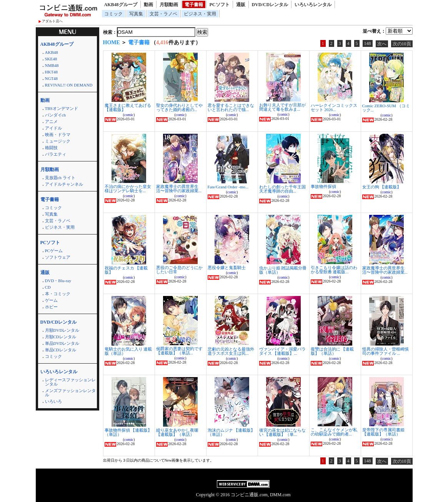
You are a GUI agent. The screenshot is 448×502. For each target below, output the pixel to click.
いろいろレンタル (313, 5)
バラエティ (56, 154)
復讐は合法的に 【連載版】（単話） (332, 351)
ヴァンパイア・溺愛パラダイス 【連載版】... (282, 351)
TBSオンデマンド (62, 108)
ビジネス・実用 (200, 14)
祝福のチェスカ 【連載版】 (126, 270)
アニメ (51, 121)
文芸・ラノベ (163, 14)
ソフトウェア (58, 257)
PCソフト (220, 5)
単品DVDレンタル (62, 343)
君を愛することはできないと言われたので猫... (231, 107)
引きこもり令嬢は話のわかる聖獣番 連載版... (334, 270)
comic (129, 115)
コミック (113, 14)
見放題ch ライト (60, 178)
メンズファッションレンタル (70, 393)
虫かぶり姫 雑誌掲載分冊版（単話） (283, 270)
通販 (241, 5)
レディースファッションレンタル (70, 382)
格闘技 (51, 148)
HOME (112, 42)
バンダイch (55, 115)
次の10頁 (402, 44)
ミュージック (58, 141)
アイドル (53, 128)
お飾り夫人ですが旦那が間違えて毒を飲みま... (282, 107)
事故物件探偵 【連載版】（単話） (128, 432)
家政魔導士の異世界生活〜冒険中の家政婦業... (179, 189)
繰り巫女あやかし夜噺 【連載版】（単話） (177, 432)
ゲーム (51, 300)
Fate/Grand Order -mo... (228, 187)
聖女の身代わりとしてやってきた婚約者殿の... (179, 107)
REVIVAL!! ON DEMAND (69, 85)
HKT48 (52, 72)
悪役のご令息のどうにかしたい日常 (179, 270)
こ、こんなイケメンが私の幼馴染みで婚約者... (334, 432)
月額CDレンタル (61, 337)
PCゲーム (54, 251)
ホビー (51, 307)
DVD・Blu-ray (58, 281)
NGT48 (52, 78)
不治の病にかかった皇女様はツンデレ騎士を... (128, 189)
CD (48, 287)
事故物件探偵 (323, 186)
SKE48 (51, 59)
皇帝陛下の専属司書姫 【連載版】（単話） (383, 432)
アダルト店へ (52, 21)
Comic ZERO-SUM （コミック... (386, 108)
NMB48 (52, 65)
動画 (148, 5)
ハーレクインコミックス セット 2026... (334, 107)
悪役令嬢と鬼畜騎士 (227, 268)
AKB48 (52, 52)
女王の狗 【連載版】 (382, 187)
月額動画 (169, 5)
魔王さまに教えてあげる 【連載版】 (128, 107)
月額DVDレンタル (62, 330)
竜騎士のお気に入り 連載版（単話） (128, 351)
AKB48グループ (121, 5)
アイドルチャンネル (64, 184)
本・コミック (58, 294)
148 (368, 43)
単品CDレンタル (61, 350)
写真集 (136, 14)
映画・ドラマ (58, 135)
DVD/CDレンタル (270, 5)
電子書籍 (194, 5)
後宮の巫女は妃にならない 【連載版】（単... (282, 432)
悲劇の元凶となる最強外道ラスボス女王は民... (231, 351)
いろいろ (53, 401)
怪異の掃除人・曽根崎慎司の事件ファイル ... (386, 351)
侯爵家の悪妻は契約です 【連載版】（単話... (179, 351)
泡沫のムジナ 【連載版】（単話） (231, 432)
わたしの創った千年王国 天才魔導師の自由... (282, 189)
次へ (382, 44)
